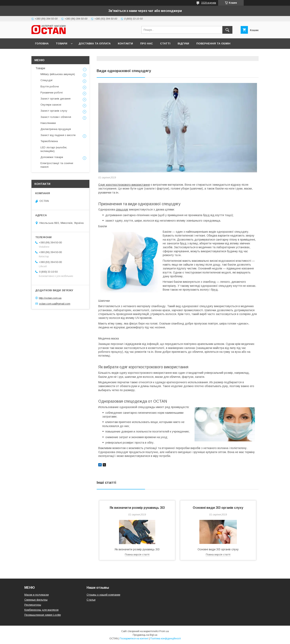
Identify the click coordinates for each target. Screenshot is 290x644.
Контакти (125, 43)
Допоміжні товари (52, 157)
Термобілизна (49, 141)
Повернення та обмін (213, 43)
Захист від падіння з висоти (58, 135)
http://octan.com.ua (50, 298)
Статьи (91, 600)
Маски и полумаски (37, 595)
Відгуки (183, 43)
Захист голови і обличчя (56, 117)
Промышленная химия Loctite (43, 615)
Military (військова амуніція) (58, 74)
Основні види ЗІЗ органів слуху (218, 508)
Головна (42, 43)
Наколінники (48, 123)
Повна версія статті (137, 554)
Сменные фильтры (36, 600)
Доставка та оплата (95, 43)
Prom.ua (164, 631)
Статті (165, 43)
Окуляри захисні (51, 105)
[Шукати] (227, 30)
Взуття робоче (50, 86)
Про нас (147, 43)
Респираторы (33, 605)
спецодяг (122, 209)
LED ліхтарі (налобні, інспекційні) (54, 149)
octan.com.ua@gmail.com (55, 304)
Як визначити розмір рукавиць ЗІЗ (137, 508)
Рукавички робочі (52, 93)
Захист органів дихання (55, 99)
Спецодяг (47, 80)
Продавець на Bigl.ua (145, 635)
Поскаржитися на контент (134, 639)
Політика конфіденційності (166, 639)
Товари (62, 43)
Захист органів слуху (54, 111)
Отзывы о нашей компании (103, 595)
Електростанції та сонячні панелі (57, 165)
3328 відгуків (209, 3)
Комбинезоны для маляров (41, 610)
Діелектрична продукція (56, 129)
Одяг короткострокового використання (124, 185)
